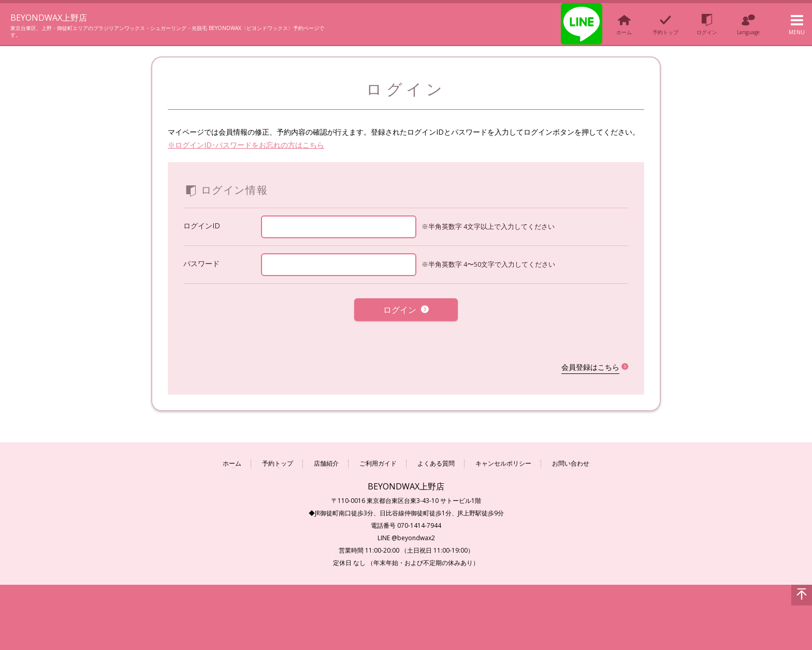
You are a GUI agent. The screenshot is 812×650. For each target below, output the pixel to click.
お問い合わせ (571, 456)
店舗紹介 (326, 456)
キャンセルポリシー (503, 456)
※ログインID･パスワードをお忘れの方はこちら (246, 145)
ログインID (202, 226)
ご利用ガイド (378, 456)
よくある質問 (436, 456)
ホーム (232, 456)
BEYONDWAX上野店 (62, 17)
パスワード (201, 263)
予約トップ (278, 456)
